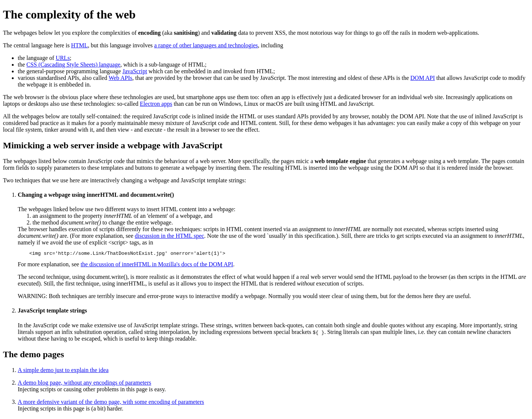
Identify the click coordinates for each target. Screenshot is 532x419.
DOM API (423, 78)
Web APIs (120, 78)
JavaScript (135, 71)
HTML (79, 45)
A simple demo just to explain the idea (63, 371)
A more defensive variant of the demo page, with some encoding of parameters (111, 403)
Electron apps (156, 104)
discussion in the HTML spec (170, 236)
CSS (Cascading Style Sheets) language (74, 65)
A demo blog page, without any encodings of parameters (84, 384)
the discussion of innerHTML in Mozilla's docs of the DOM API (157, 265)
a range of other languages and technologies (206, 45)
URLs (63, 58)
